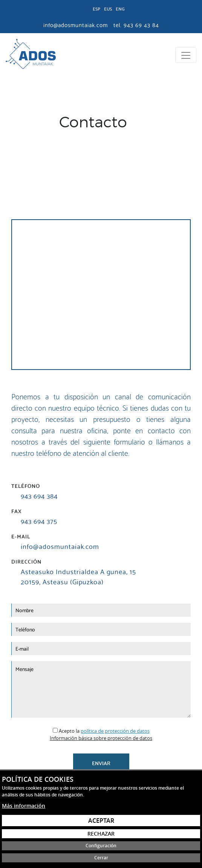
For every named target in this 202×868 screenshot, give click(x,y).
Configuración (101, 846)
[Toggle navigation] (186, 55)
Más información (24, 806)
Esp (96, 8)
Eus (108, 8)
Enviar (101, 763)
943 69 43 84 (141, 24)
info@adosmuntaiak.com (60, 546)
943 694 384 (39, 495)
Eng (120, 8)
